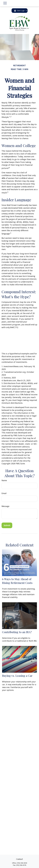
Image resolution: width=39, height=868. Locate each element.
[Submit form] (7, 525)
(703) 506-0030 (22, 863)
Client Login (19, 11)
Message (5, 506)
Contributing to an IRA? (17, 632)
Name (4, 480)
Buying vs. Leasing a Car (17, 676)
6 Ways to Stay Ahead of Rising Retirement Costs (17, 581)
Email (4, 493)
